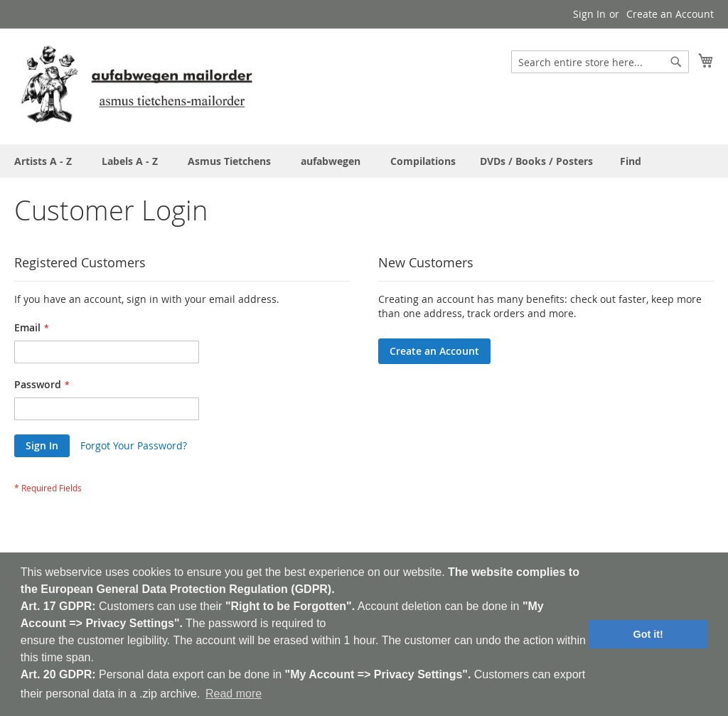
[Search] (676, 62)
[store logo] (136, 86)
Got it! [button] (648, 634)
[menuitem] (631, 161)
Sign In (589, 14)
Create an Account (670, 14)
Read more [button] (234, 694)
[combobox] (600, 62)
